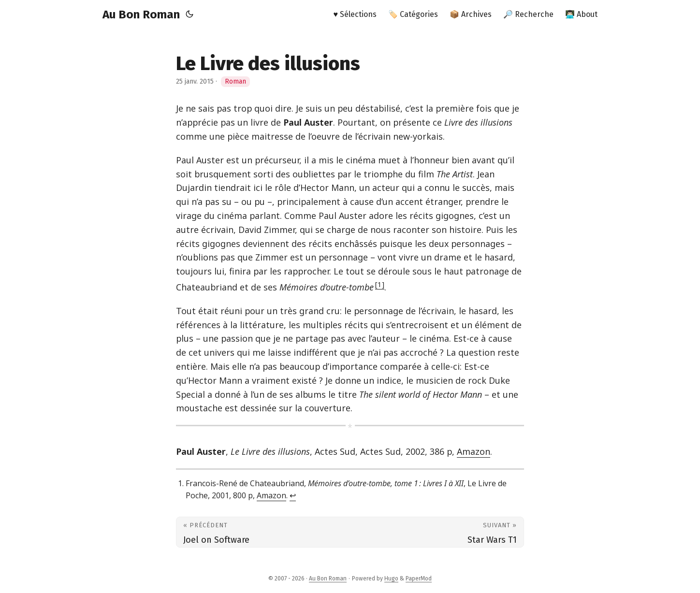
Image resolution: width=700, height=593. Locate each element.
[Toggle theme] (190, 14)
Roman (235, 81)
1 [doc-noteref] (380, 284)
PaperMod (419, 579)
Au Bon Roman (141, 14)
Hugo (391, 579)
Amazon (474, 451)
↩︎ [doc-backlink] (293, 495)
